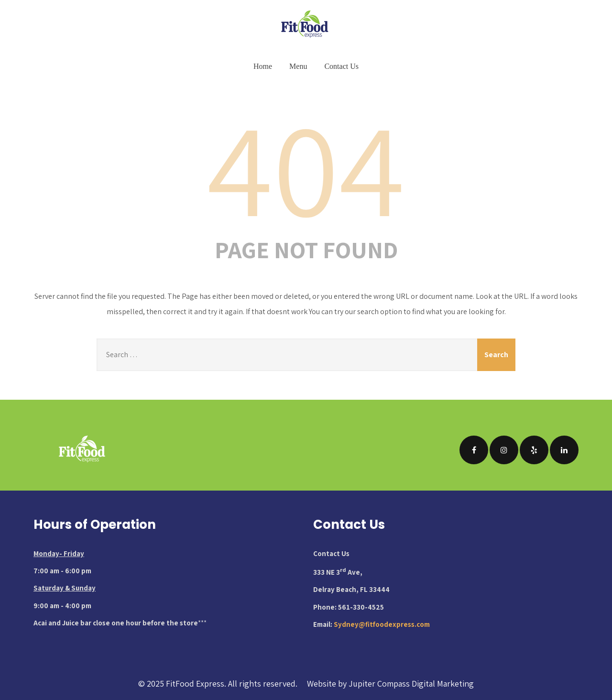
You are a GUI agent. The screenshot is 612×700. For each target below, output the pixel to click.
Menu (298, 66)
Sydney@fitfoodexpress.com (382, 624)
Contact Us (341, 66)
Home (263, 66)
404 (306, 167)
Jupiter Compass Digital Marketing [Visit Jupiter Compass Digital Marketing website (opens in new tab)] (411, 684)
